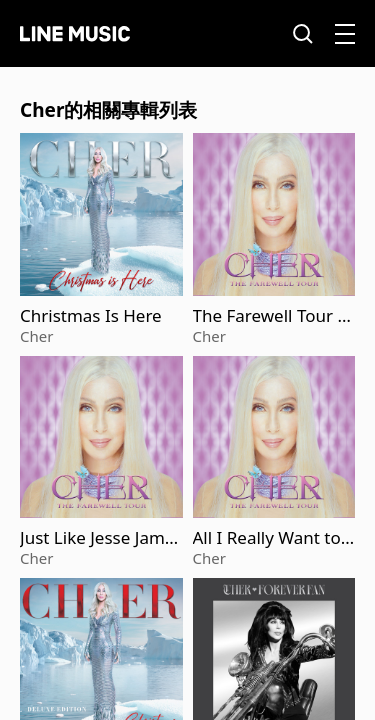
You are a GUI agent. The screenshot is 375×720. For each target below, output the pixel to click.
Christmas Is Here (91, 316)
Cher (36, 336)
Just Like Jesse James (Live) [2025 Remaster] (100, 538)
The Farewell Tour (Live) (272, 316)
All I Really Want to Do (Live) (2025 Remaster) (272, 538)
